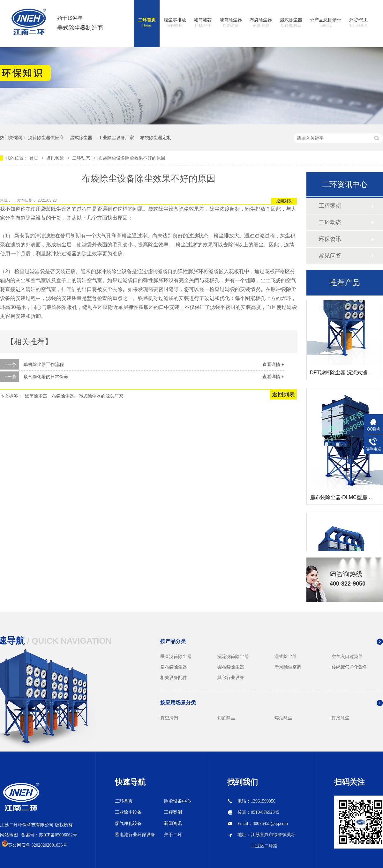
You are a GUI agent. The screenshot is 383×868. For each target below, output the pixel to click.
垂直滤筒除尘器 (176, 656)
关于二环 (173, 835)
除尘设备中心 (177, 801)
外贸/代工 (359, 23)
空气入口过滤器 (347, 656)
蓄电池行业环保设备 (135, 835)
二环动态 (82, 158)
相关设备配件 (174, 677)
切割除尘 (226, 718)
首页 (34, 158)
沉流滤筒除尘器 (233, 656)
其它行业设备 (231, 677)
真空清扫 (169, 718)
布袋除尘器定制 (156, 138)
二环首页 (147, 23)
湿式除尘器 (291, 23)
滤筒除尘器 (231, 23)
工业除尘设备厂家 (116, 138)
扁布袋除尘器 (174, 667)
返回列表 (284, 201)
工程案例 (330, 206)
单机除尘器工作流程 (44, 364)
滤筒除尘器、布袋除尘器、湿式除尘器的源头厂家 (74, 396)
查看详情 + (273, 364)
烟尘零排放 (175, 23)
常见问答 (330, 256)
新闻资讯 (173, 823)
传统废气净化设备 (349, 667)
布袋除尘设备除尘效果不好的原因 (132, 158)
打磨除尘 (341, 718)
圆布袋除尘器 (231, 667)
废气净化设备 (128, 823)
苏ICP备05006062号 (58, 835)
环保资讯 (330, 239)
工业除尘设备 (128, 812)
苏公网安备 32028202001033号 (38, 845)
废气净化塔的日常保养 (46, 377)
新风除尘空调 (288, 667)
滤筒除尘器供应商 (46, 138)
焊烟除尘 (283, 718)
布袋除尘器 (261, 23)
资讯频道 (56, 158)
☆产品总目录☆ (326, 23)
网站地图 (9, 835)
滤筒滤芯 (203, 23)
